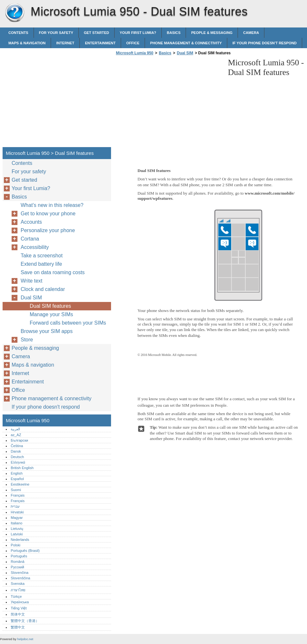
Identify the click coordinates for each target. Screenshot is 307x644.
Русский (17, 567)
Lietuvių (17, 529)
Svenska (18, 584)
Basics (174, 33)
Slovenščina (20, 578)
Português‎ (19, 556)
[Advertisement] (169, 103)
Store (27, 340)
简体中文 (18, 614)
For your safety (56, 33)
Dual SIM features (50, 306)
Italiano (16, 523)
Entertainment (100, 43)
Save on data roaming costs (53, 272)
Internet (65, 43)
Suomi (16, 490)
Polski (15, 545)
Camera (251, 33)
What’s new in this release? (52, 205)
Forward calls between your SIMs (68, 323)
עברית (15, 506)
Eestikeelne (20, 484)
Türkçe (16, 596)
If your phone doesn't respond (265, 43)
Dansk (16, 451)
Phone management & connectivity (186, 43)
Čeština (17, 446)
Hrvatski (17, 512)
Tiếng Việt (19, 608)
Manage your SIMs (51, 314)
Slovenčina (20, 573)
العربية (15, 429)
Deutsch (17, 457)
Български (19, 440)
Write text (31, 281)
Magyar (17, 518)
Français (18, 495)
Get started (97, 33)
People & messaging (212, 33)
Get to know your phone (48, 214)
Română (17, 562)
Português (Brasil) (25, 551)
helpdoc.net (25, 639)
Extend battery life (41, 264)
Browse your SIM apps (47, 331)
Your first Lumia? (138, 33)
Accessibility (35, 247)
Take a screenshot (42, 256)
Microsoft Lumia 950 (15, 13)
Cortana (30, 239)
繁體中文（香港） (25, 621)
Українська (20, 602)
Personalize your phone (48, 230)
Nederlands (20, 540)
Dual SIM (185, 53)
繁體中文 (18, 627)
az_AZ (16, 435)
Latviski (17, 534)
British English (22, 468)
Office (133, 43)
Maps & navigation (27, 43)
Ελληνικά (18, 462)
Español (17, 479)
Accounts (31, 222)
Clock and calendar (43, 289)
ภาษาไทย (18, 590)
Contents (18, 33)
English (17, 473)
